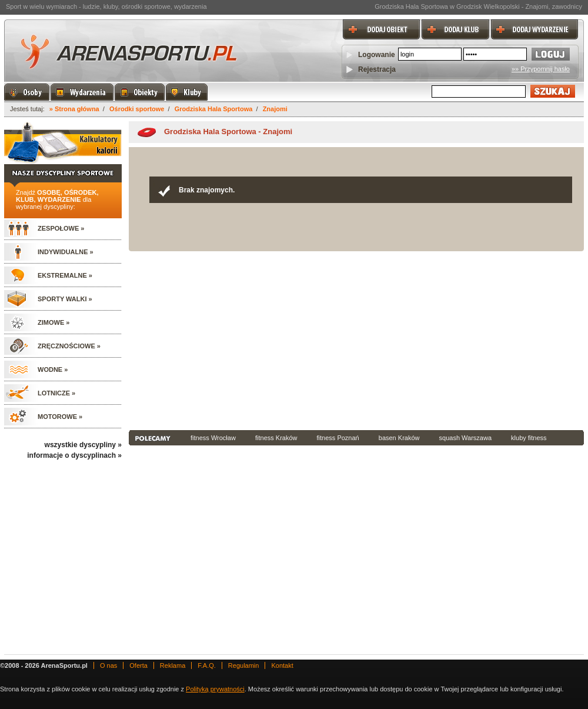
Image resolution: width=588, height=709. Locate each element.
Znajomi (275, 109)
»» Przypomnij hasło (541, 69)
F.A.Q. (207, 665)
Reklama (173, 665)
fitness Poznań (338, 438)
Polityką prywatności (215, 689)
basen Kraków (399, 438)
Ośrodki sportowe (137, 109)
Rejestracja (377, 69)
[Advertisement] (290, 339)
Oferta (138, 665)
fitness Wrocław (213, 438)
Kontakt (282, 665)
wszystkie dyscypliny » (83, 445)
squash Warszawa (465, 438)
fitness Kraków (276, 438)
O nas (108, 665)
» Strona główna (74, 109)
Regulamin (244, 665)
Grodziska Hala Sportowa (214, 109)
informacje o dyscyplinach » (74, 455)
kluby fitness (529, 438)
